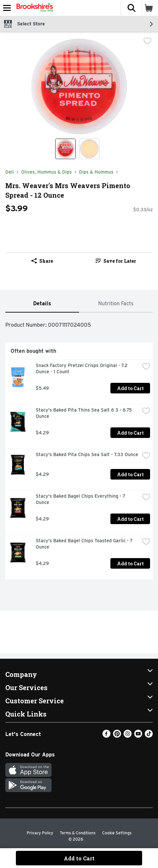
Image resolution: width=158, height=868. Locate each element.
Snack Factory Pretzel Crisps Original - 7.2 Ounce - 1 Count (82, 368)
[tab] (42, 304)
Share (42, 261)
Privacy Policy (40, 833)
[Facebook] (106, 736)
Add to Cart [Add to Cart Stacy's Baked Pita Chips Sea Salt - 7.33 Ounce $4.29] (130, 474)
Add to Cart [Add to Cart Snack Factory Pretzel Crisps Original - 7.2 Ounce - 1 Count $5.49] (130, 388)
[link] (116, 261)
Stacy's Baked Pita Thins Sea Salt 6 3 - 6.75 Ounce (84, 413)
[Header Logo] (33, 8)
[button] (131, 8)
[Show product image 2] (89, 149)
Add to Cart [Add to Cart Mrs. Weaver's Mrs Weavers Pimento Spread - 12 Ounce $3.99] (79, 858)
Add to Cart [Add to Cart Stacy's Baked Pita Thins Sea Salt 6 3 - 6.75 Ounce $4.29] (130, 433)
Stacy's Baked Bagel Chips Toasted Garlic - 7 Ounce (85, 544)
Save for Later (116, 261)
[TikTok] (149, 736)
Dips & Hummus (96, 172)
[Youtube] (138, 736)
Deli (10, 172)
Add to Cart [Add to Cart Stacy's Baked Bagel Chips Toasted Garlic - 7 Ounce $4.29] (130, 564)
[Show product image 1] (65, 149)
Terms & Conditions (78, 833)
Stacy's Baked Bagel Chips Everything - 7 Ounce (81, 499)
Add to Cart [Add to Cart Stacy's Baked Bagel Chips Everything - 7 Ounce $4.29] (130, 519)
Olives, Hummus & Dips (46, 172)
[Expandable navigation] (7, 8)
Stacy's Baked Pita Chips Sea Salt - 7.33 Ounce (87, 454)
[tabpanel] (79, 449)
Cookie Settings (117, 833)
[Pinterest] (117, 736)
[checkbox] (147, 42)
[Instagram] (128, 736)
